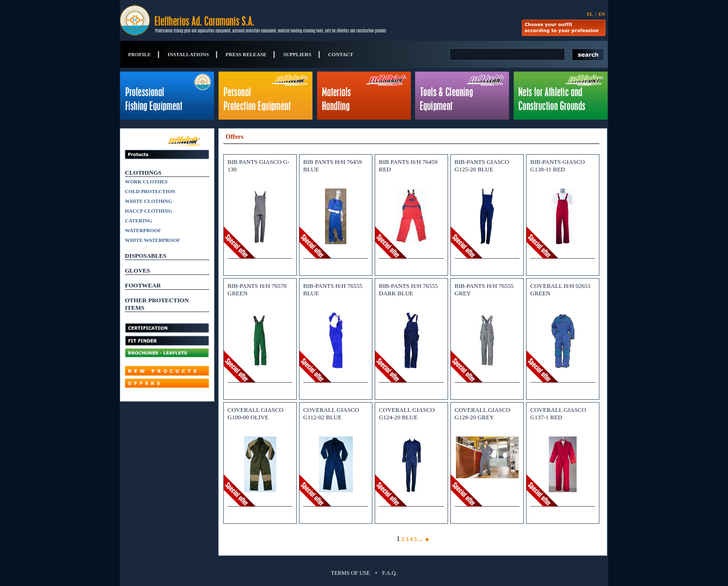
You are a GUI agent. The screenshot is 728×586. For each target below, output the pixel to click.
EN (602, 14)
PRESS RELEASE (246, 54)
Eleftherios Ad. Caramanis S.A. (231, 20)
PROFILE (140, 54)
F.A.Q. (390, 573)
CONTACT (341, 54)
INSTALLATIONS (188, 54)
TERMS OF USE (351, 573)
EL (590, 14)
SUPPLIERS (297, 54)
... (422, 539)
